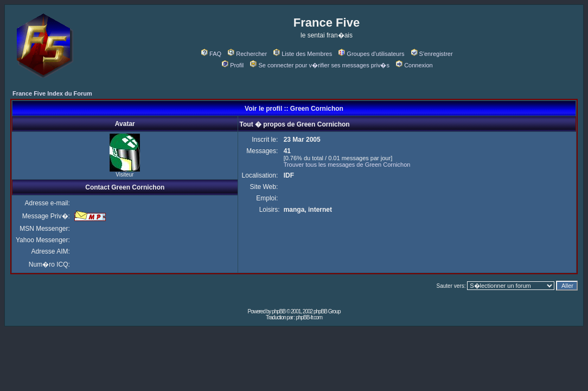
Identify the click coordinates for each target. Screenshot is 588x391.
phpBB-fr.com (309, 317)
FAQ (211, 54)
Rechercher (247, 54)
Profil (233, 65)
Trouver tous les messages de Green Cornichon (347, 165)
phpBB (279, 311)
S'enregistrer (432, 54)
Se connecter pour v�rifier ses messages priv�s (319, 65)
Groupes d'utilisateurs (371, 54)
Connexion (414, 65)
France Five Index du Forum (52, 93)
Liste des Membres (303, 54)
